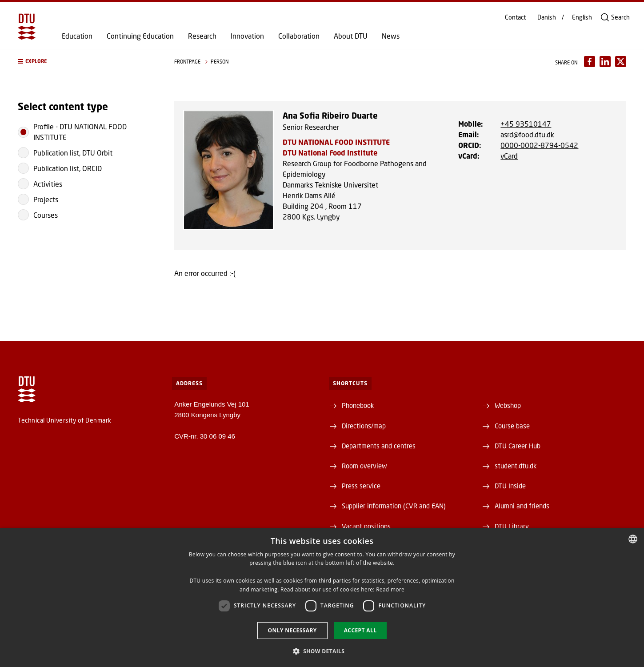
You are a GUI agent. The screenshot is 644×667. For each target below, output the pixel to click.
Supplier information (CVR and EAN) (394, 506)
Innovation (247, 36)
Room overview (364, 466)
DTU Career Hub (518, 446)
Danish (547, 17)
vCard (509, 156)
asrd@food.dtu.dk (527, 134)
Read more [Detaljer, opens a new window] (390, 589)
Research (202, 36)
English (582, 17)
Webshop (508, 405)
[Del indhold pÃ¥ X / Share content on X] (621, 62)
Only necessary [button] (292, 630)
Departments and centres (379, 446)
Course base (512, 426)
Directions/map (364, 426)
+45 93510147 (526, 124)
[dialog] (322, 597)
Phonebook (358, 405)
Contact (515, 17)
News (391, 36)
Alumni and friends (522, 506)
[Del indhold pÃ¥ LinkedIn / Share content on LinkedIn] (605, 62)
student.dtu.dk (516, 466)
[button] (87, 62)
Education (77, 36)
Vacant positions (366, 526)
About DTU (351, 36)
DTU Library (512, 526)
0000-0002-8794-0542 (539, 145)
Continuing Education (140, 36)
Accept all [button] (360, 630)
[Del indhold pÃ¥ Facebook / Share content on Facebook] (590, 62)
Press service (361, 486)
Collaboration (299, 36)
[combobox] (633, 539)
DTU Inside (510, 486)
